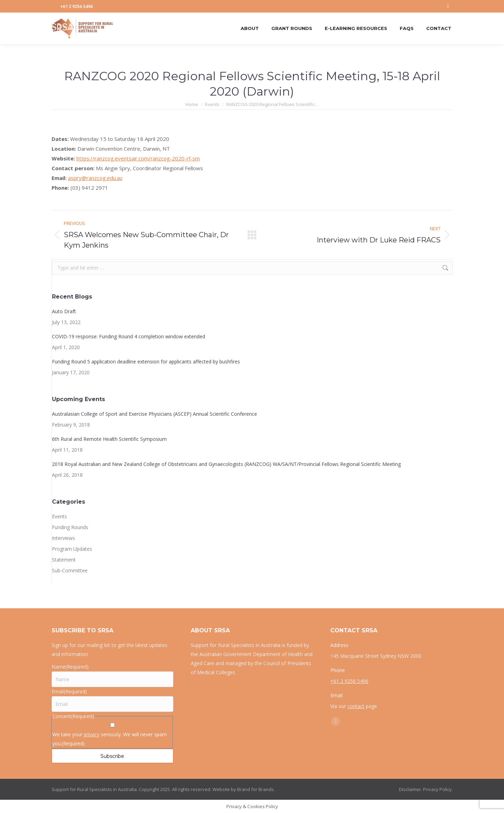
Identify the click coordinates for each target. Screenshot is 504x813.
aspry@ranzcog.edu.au (95, 178)
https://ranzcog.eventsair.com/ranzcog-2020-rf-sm (138, 158)
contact (356, 706)
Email (69, 691)
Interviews (63, 538)
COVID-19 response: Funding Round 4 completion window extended (129, 336)
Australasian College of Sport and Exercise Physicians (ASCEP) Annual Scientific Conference (155, 414)
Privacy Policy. (438, 789)
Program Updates (72, 549)
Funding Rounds (70, 527)
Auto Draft (64, 311)
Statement (64, 560)
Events (59, 516)
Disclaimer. (411, 789)
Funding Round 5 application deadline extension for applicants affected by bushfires (146, 362)
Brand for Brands (255, 789)
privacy (92, 734)
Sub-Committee (70, 570)
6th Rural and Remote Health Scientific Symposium (109, 439)
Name (70, 667)
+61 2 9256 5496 (77, 6)
